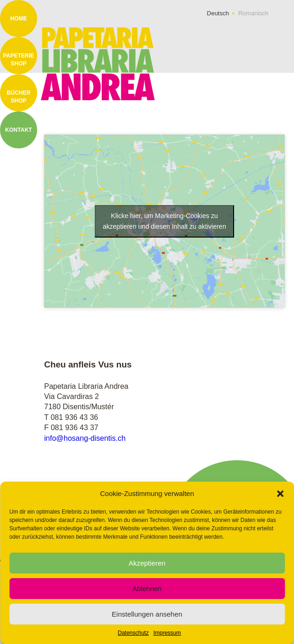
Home (19, 19)
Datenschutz (133, 633)
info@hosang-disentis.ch (85, 438)
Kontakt (19, 130)
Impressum (167, 633)
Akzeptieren (147, 563)
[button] (280, 494)
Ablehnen (147, 589)
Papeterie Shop (18, 60)
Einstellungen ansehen (147, 614)
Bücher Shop (18, 97)
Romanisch (253, 13)
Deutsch (218, 13)
